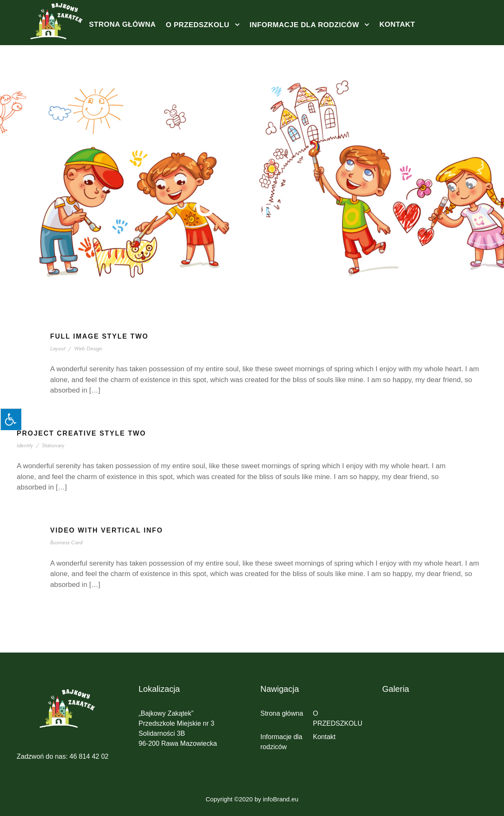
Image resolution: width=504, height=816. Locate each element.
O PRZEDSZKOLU (198, 25)
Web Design (88, 348)
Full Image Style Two (99, 336)
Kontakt (397, 25)
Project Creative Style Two (81, 433)
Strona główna (122, 25)
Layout (58, 348)
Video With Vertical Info (107, 530)
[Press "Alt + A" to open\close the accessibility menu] (11, 419)
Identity (25, 445)
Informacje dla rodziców (304, 25)
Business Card (68, 542)
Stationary (54, 445)
